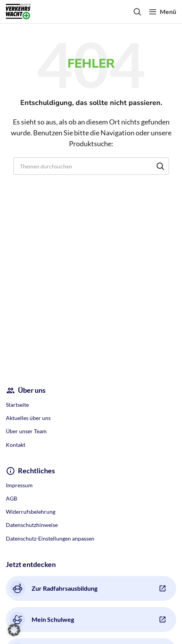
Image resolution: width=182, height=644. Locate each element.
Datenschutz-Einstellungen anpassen (50, 538)
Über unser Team (26, 431)
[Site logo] (18, 11)
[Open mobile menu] (163, 12)
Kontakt (16, 445)
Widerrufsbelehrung (31, 512)
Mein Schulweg (42, 619)
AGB (11, 498)
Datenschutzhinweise (32, 525)
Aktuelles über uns (28, 418)
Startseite (17, 405)
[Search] (137, 12)
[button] (14, 630)
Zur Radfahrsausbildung (54, 588)
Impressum (19, 485)
